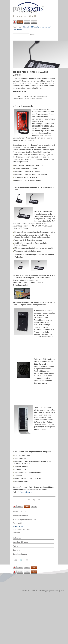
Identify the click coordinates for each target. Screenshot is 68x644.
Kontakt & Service (20, 554)
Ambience (17, 538)
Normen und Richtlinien (22, 530)
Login (62, 591)
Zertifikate (16, 533)
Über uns (16, 550)
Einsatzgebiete (18, 523)
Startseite (26, 27)
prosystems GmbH (53, 591)
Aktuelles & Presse (20, 542)
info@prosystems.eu (25, 492)
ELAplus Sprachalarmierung (41, 27)
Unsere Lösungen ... (21, 511)
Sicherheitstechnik (20, 516)
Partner (16, 546)
